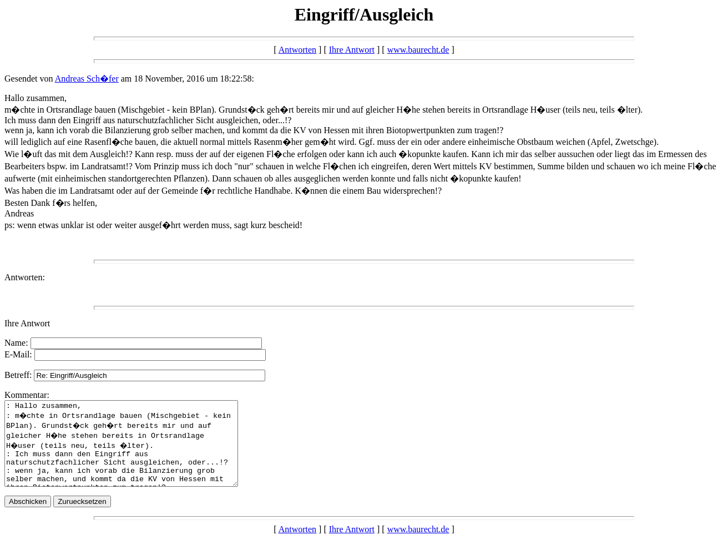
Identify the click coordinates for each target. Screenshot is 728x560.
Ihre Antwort (352, 50)
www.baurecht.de (418, 50)
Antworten (297, 50)
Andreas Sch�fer (87, 79)
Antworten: (25, 277)
